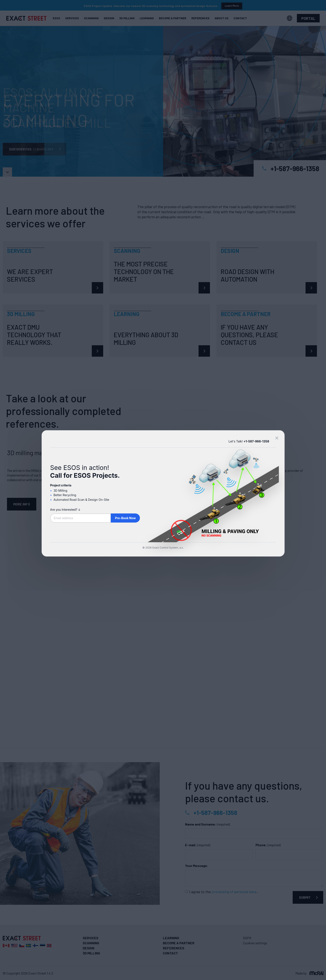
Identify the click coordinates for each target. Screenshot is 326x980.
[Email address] (81, 518)
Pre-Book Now (125, 518)
